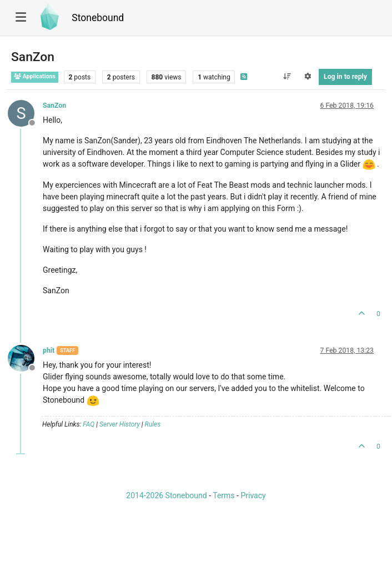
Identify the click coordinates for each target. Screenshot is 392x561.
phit (49, 350)
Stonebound (98, 18)
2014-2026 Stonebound (166, 495)
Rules (153, 424)
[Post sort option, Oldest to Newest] (287, 77)
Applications (35, 76)
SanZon (54, 106)
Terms (223, 495)
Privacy (253, 495)
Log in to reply (345, 77)
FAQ (89, 424)
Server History (120, 424)
